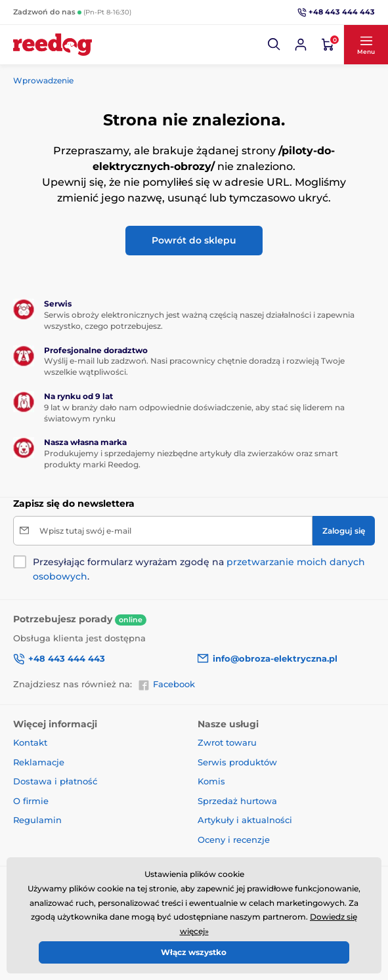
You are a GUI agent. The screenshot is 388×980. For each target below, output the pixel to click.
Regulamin (37, 820)
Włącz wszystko (194, 952)
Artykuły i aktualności (245, 820)
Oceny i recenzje (234, 840)
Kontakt (30, 742)
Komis (211, 781)
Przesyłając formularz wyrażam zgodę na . (199, 569)
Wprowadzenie (43, 80)
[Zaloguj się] (344, 531)
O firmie (31, 801)
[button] (274, 45)
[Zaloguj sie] (301, 45)
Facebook (166, 685)
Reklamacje (39, 762)
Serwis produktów (237, 762)
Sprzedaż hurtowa (237, 801)
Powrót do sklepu (194, 240)
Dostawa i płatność (55, 781)
